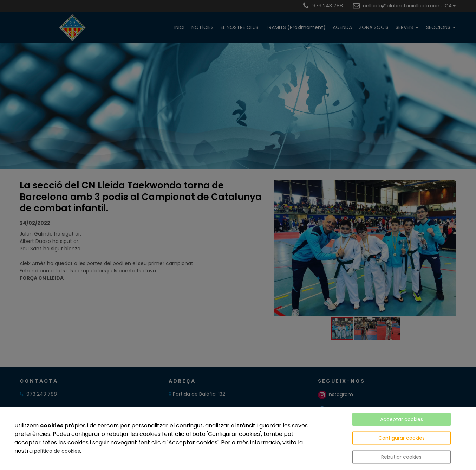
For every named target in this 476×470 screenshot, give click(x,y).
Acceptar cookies (402, 419)
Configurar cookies (402, 438)
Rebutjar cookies (401, 457)
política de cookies (57, 451)
